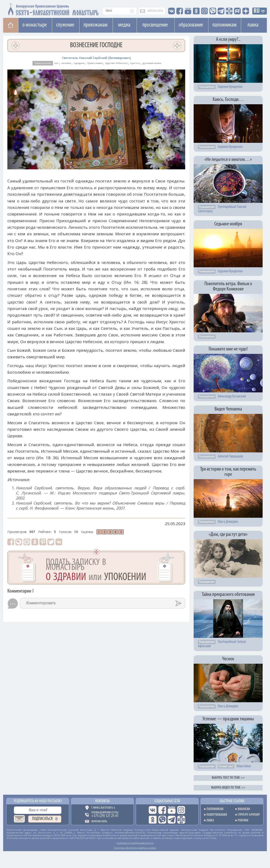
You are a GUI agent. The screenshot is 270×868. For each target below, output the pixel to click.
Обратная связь (99, 822)
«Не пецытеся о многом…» (228, 160)
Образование (191, 25)
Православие (95, 63)
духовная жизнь (152, 63)
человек (66, 63)
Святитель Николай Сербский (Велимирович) (96, 58)
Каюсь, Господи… (228, 100)
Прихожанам (96, 25)
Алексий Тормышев (230, 457)
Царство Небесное (116, 63)
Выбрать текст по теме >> (228, 778)
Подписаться (42, 819)
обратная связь (155, 11)
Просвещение (155, 25)
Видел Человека (228, 409)
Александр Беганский (232, 397)
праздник (79, 63)
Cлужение (65, 25)
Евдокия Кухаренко (230, 87)
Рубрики (243, 821)
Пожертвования (217, 815)
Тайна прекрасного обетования (228, 594)
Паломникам (225, 25)
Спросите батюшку (249, 815)
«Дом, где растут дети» (228, 534)
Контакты (103, 801)
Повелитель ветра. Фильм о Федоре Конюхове (228, 286)
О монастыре (35, 25)
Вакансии (244, 809)
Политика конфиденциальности (135, 843)
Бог (57, 63)
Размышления (43, 63)
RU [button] (257, 11)
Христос (135, 63)
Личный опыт (226, 766)
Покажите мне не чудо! (228, 349)
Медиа (124, 25)
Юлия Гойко (244, 766)
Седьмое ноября (228, 224)
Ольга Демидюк (228, 522)
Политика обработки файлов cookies (135, 848)
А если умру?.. (228, 39)
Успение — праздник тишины (228, 719)
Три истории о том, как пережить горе (228, 472)
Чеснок (228, 659)
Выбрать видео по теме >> (228, 788)
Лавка (253, 25)
